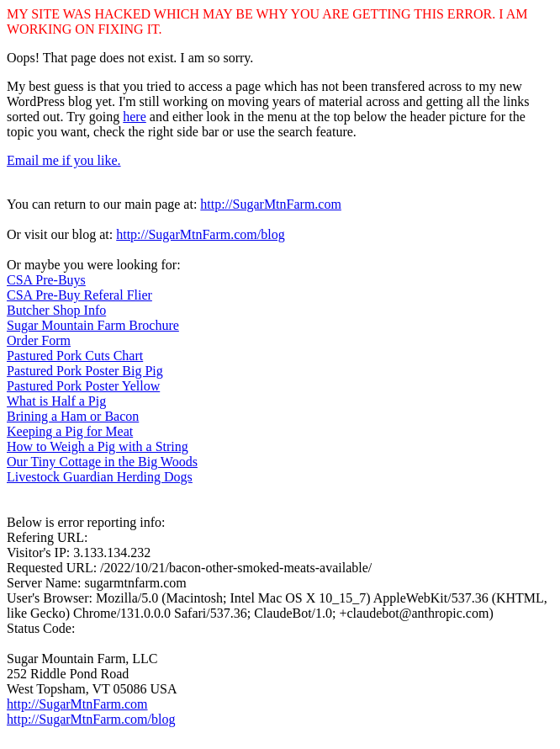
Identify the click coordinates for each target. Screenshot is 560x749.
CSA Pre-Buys (46, 280)
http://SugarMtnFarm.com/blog (200, 234)
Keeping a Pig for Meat (70, 431)
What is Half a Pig (56, 401)
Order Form (39, 340)
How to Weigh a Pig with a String (98, 446)
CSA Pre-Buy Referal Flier (79, 295)
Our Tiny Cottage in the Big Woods (102, 462)
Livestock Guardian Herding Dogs (100, 477)
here (135, 117)
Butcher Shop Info (56, 310)
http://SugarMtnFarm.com (271, 204)
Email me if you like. (64, 160)
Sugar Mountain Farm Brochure (93, 325)
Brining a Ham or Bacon (73, 416)
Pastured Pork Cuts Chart (75, 356)
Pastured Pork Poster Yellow (83, 386)
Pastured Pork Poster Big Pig (85, 371)
